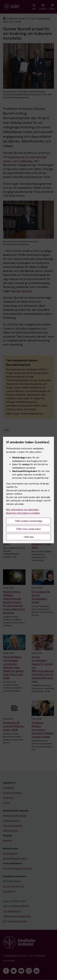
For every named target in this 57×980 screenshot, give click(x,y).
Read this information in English (23, 513)
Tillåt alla (29, 537)
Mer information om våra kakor (22, 510)
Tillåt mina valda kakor (28, 529)
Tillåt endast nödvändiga (28, 521)
